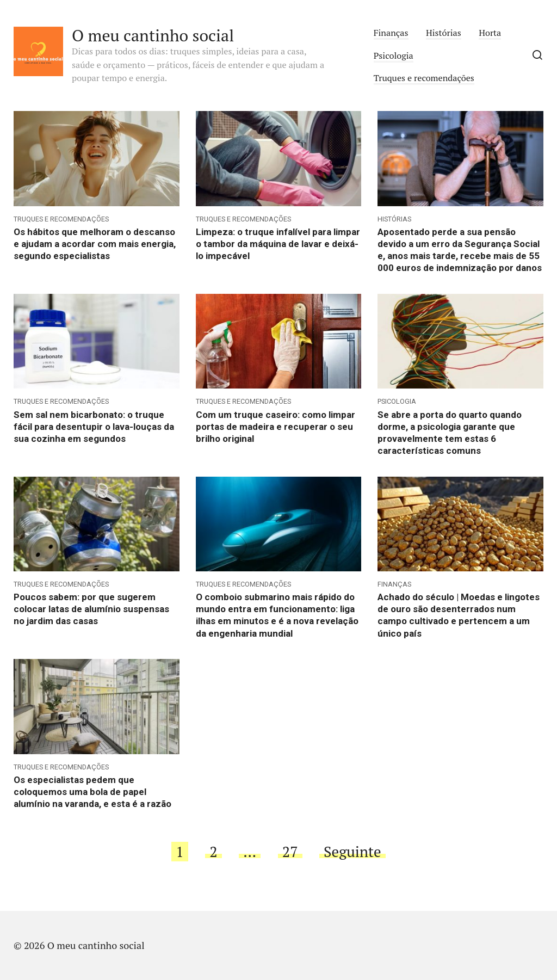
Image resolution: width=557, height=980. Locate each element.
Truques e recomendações (424, 78)
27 (290, 852)
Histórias (444, 33)
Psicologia (394, 56)
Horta (490, 33)
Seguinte (352, 852)
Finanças (391, 33)
